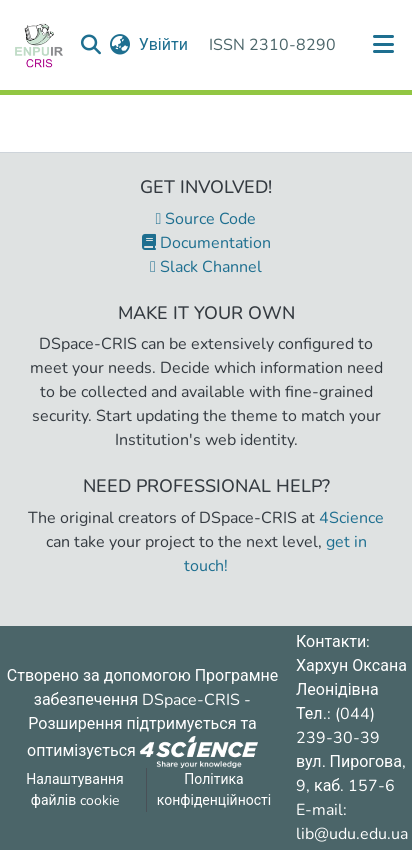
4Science (351, 518)
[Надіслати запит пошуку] (91, 45)
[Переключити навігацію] (384, 45)
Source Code (206, 219)
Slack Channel (206, 267)
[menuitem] (120, 45)
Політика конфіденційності (214, 790)
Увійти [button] (164, 45)
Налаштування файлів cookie (75, 790)
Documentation (206, 243)
